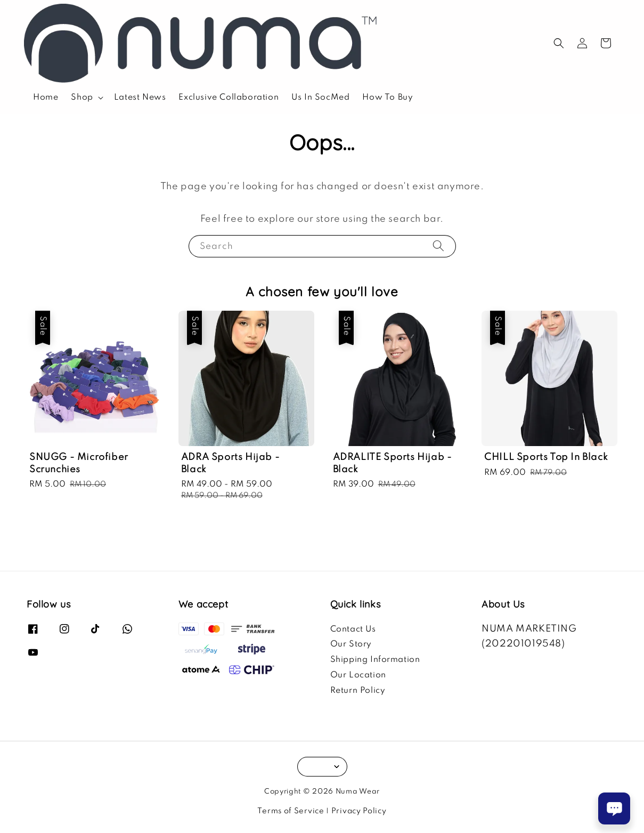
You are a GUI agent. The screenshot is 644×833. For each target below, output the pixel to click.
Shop (82, 98)
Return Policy (358, 691)
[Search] (438, 246)
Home (46, 98)
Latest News (140, 98)
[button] (559, 43)
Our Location (358, 675)
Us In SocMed (320, 98)
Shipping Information (375, 660)
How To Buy (388, 98)
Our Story (351, 644)
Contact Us (353, 629)
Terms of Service (291, 811)
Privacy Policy (359, 811)
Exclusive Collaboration (229, 98)
